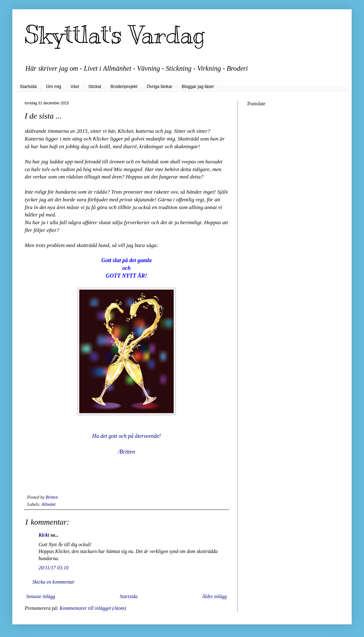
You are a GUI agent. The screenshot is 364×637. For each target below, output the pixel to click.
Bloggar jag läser (198, 86)
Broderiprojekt (124, 86)
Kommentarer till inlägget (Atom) (93, 608)
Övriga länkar (159, 86)
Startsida (28, 86)
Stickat (95, 86)
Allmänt (49, 504)
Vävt (75, 86)
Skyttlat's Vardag (115, 35)
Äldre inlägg (214, 596)
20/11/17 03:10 (54, 568)
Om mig (54, 86)
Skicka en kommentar (54, 582)
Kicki (44, 535)
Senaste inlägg (41, 596)
